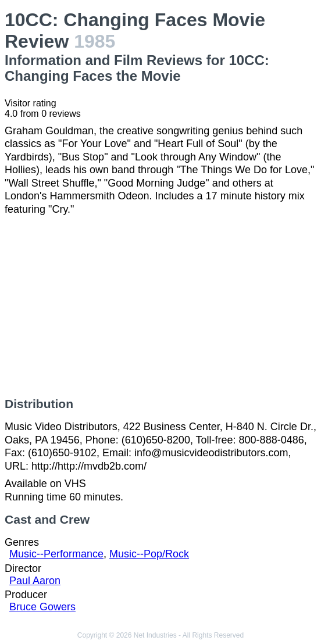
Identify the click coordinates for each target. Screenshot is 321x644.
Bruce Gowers (42, 607)
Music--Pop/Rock (149, 554)
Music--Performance (56, 554)
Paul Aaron (35, 581)
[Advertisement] (160, 306)
